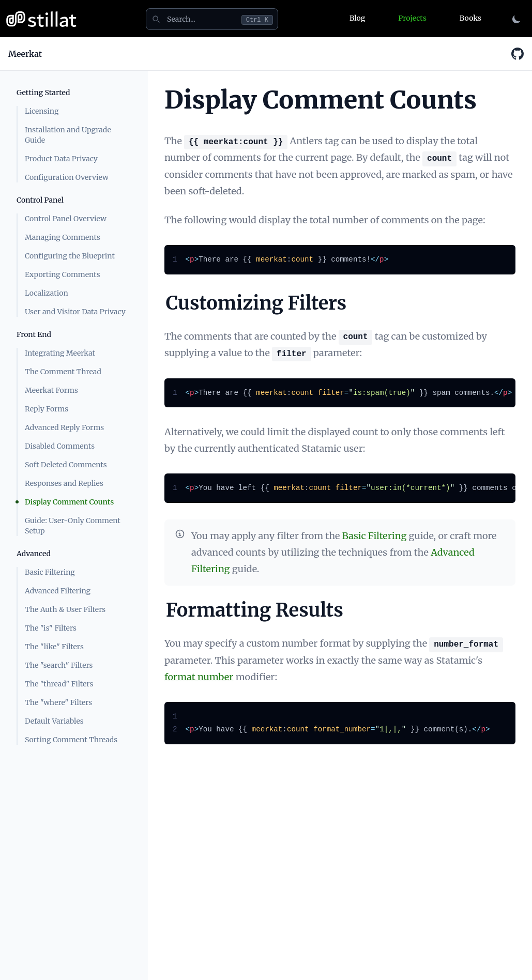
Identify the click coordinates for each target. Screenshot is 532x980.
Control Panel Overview (66, 219)
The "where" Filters (58, 702)
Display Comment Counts (69, 502)
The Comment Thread (63, 372)
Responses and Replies (64, 483)
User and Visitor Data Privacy (75, 312)
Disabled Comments (60, 446)
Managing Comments (63, 237)
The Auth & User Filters (65, 609)
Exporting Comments (63, 274)
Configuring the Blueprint (70, 256)
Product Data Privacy (61, 159)
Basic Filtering (50, 572)
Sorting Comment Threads (71, 740)
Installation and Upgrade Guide (68, 135)
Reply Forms (47, 409)
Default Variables (54, 721)
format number (199, 677)
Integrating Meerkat (60, 353)
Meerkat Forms (51, 390)
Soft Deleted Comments (66, 465)
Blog (357, 18)
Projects (412, 18)
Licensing (42, 111)
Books (470, 18)
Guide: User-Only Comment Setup (73, 526)
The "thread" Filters (59, 684)
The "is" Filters (51, 628)
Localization (47, 293)
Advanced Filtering (58, 591)
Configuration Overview (67, 177)
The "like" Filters (54, 647)
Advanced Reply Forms (64, 427)
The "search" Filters (59, 665)
